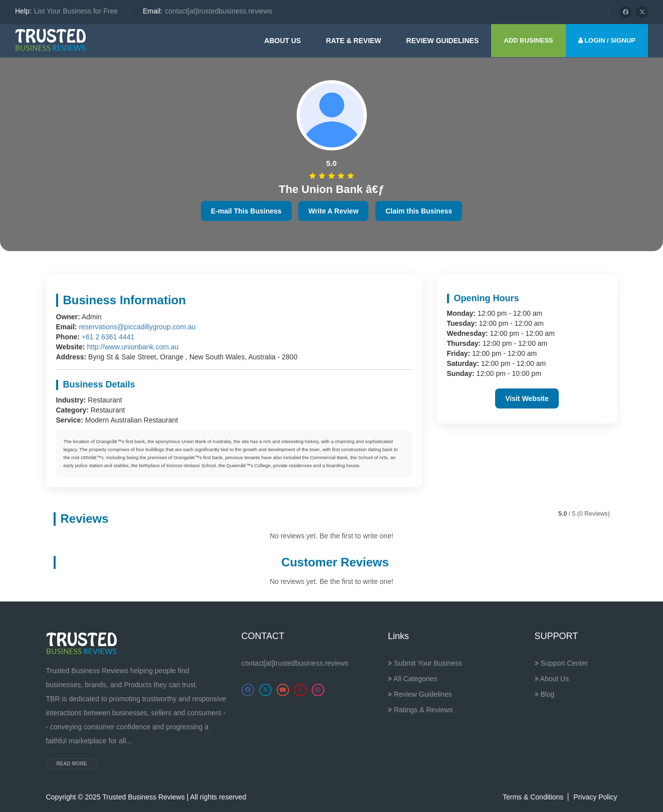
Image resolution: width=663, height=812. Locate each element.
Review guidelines (443, 41)
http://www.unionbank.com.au (133, 347)
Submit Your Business (425, 663)
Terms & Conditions (533, 797)
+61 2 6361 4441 (108, 337)
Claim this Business (419, 211)
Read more (72, 764)
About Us (282, 41)
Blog (545, 694)
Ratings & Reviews (420, 710)
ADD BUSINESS (528, 40)
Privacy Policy (595, 797)
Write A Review (333, 211)
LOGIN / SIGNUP (607, 40)
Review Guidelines (420, 694)
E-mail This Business (246, 211)
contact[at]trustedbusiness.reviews (295, 663)
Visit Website (527, 398)
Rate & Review (353, 41)
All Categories (412, 679)
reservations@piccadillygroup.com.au (137, 327)
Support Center (562, 663)
